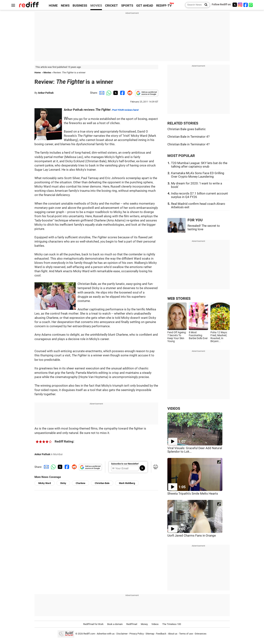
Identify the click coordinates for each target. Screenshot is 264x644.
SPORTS (127, 6)
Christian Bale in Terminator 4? (188, 137)
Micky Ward (45, 483)
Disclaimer (122, 634)
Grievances (201, 634)
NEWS (65, 6)
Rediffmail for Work (93, 624)
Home (38, 73)
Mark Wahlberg (127, 483)
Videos (155, 624)
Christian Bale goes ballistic (187, 129)
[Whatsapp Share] (108, 93)
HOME (53, 6)
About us (173, 634)
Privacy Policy (137, 634)
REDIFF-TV (164, 6)
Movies (47, 73)
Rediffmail (132, 624)
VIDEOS (174, 409)
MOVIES (96, 6)
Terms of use (186, 634)
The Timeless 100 (172, 624)
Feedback (161, 634)
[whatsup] (251, 5)
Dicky (63, 483)
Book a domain (115, 624)
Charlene (80, 483)
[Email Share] (101, 93)
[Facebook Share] (122, 93)
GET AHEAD (145, 6)
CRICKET (111, 6)
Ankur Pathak (46, 93)
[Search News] (205, 5)
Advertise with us (106, 634)
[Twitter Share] (115, 93)
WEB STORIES (179, 299)
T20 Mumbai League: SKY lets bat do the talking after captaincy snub (199, 165)
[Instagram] (240, 5)
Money (144, 624)
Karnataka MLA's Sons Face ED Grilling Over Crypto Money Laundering (198, 175)
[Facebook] (246, 5)
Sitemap (150, 634)
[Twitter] (235, 5)
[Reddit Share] (129, 93)
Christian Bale (102, 483)
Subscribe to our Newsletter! (125, 464)
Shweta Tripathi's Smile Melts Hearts (193, 494)
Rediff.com (89, 634)
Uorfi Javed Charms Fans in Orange (192, 536)
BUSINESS (80, 6)
